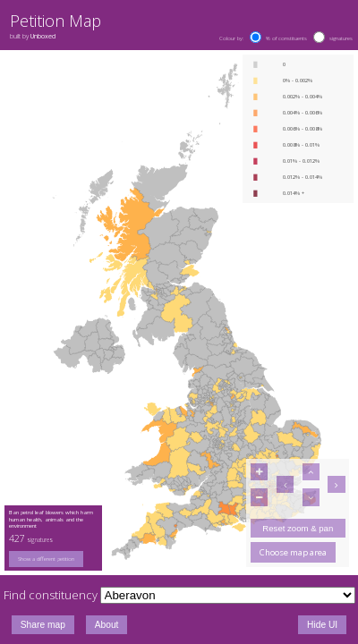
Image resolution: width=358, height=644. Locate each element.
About (107, 625)
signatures (341, 38)
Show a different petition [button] (46, 559)
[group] (54, 559)
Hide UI (322, 625)
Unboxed (43, 36)
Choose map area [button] (293, 552)
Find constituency (51, 595)
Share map (43, 625)
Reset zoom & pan (298, 528)
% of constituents (286, 38)
